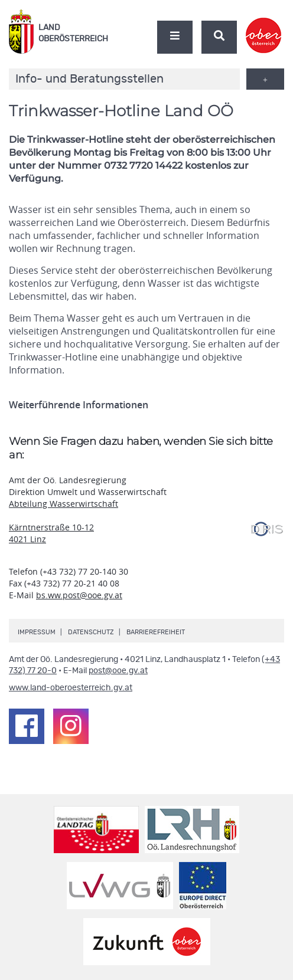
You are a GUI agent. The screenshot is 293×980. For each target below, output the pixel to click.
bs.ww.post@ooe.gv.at (79, 595)
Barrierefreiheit (156, 632)
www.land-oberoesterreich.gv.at (71, 688)
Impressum (37, 632)
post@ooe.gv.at (118, 671)
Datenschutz (91, 632)
